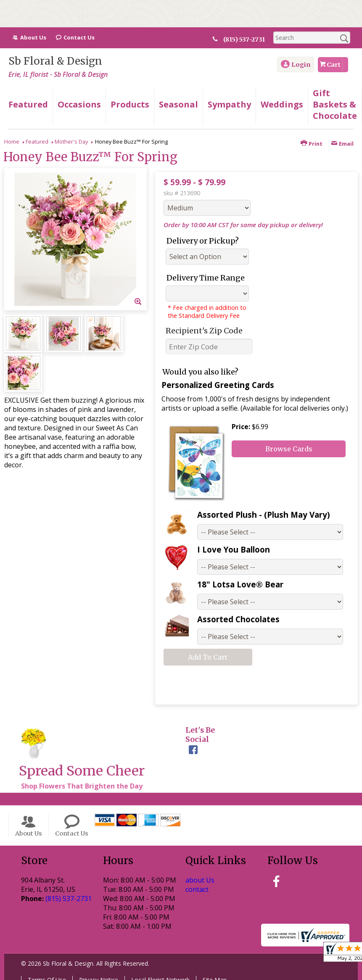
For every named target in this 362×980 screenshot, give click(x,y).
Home (12, 141)
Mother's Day (71, 141)
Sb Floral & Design (55, 61)
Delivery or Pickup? (203, 241)
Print (312, 144)
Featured (37, 141)
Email (342, 144)
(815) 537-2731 (247, 39)
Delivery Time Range (206, 278)
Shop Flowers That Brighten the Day (82, 786)
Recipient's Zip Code (204, 331)
